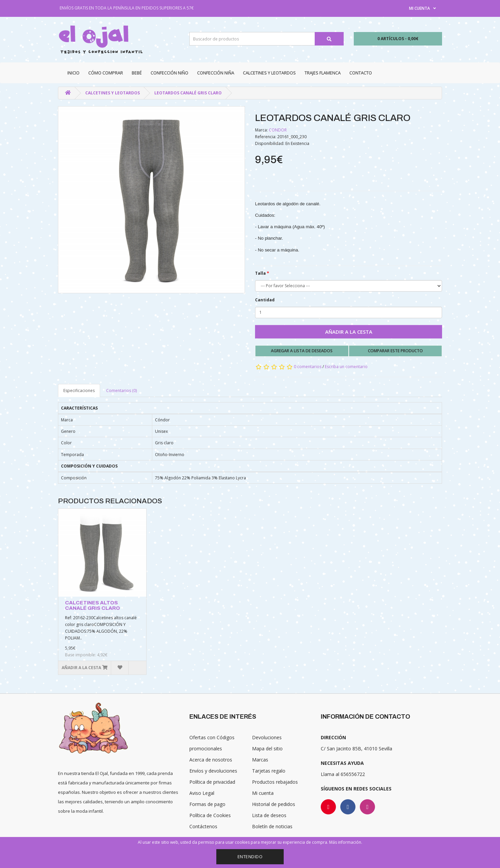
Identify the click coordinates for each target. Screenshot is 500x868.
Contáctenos (203, 826)
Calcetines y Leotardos (269, 73)
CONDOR (278, 130)
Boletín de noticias (272, 826)
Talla (260, 273)
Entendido (250, 857)
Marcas (260, 760)
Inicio (73, 73)
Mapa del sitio (267, 749)
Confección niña (216, 73)
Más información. (346, 842)
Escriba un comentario (346, 367)
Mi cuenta (263, 793)
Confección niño (169, 73)
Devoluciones (267, 737)
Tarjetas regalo (269, 771)
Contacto (361, 73)
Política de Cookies (210, 815)
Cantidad (265, 300)
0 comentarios (308, 367)
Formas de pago (207, 804)
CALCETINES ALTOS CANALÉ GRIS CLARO (92, 606)
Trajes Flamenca (323, 73)
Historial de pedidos (274, 804)
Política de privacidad (212, 782)
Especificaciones (79, 391)
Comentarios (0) (121, 391)
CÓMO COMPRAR (106, 73)
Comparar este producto (395, 351)
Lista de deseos (269, 815)
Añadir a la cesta (349, 332)
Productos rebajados (275, 782)
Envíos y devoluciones (213, 771)
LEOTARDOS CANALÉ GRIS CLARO (188, 93)
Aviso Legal (202, 793)
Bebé (137, 73)
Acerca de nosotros (211, 760)
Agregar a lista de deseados (302, 351)
